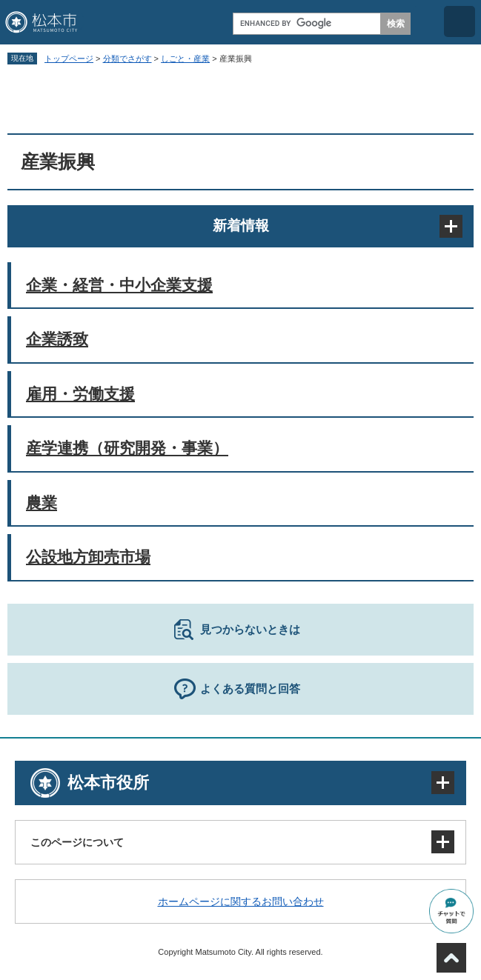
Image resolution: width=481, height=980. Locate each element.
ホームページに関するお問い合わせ (241, 901)
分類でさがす (127, 59)
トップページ (69, 59)
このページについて (77, 842)
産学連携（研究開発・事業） (127, 448)
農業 (42, 503)
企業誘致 (57, 339)
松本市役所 (108, 783)
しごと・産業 (185, 59)
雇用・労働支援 (80, 394)
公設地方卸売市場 (88, 557)
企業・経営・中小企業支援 (119, 285)
